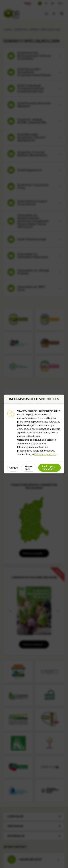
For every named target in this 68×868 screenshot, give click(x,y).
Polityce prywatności (45, 454)
